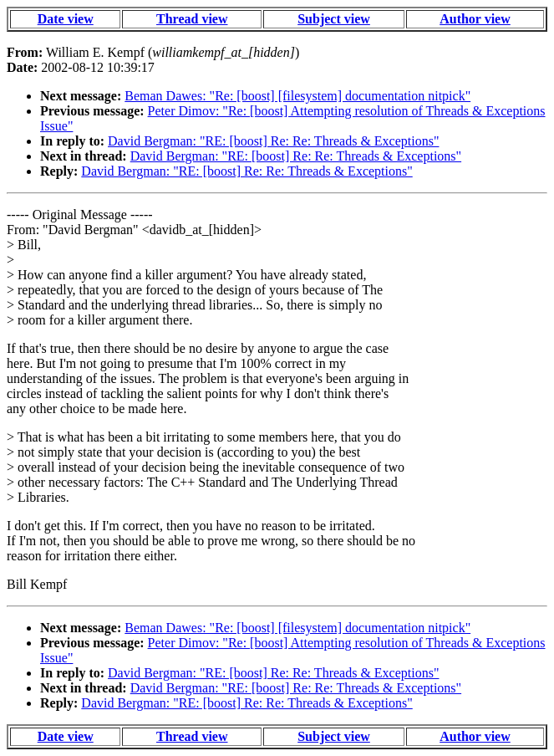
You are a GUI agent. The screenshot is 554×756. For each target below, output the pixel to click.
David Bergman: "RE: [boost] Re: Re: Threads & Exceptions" (273, 141)
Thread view (192, 19)
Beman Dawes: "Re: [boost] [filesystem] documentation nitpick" (297, 96)
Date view (66, 19)
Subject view (334, 19)
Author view (475, 19)
